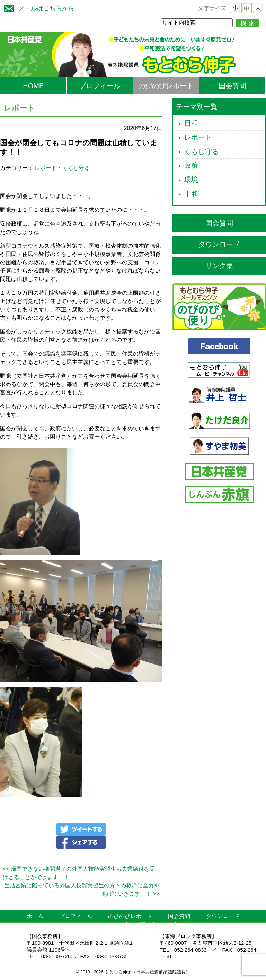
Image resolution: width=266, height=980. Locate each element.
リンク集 (219, 266)
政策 (191, 165)
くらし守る (76, 168)
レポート (46, 168)
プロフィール (100, 86)
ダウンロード (219, 244)
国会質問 (232, 86)
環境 (191, 180)
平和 (191, 194)
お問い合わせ (151, 925)
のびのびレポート (166, 86)
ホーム (35, 916)
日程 (191, 123)
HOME (33, 86)
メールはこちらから (37, 7)
